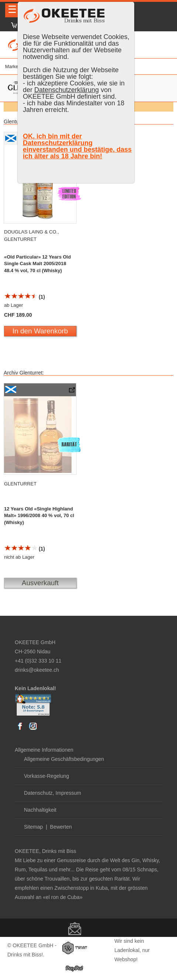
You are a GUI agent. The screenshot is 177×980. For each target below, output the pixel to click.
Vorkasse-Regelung (46, 776)
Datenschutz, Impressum (53, 793)
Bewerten (61, 827)
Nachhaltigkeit (40, 810)
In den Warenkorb (40, 331)
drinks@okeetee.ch (37, 670)
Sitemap (33, 827)
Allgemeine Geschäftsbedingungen (64, 759)
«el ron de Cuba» (63, 897)
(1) (25, 297)
